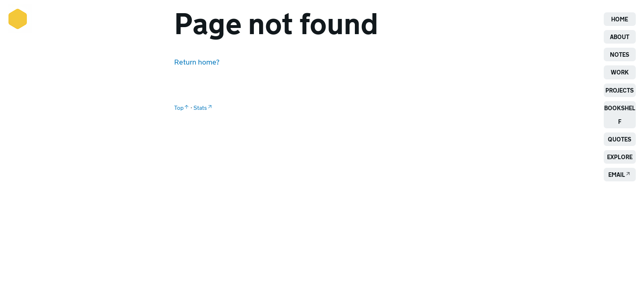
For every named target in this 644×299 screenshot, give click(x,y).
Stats (200, 108)
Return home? (197, 62)
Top (179, 108)
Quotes (620, 139)
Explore (620, 157)
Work (620, 72)
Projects (620, 90)
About (620, 37)
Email (617, 175)
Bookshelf (620, 115)
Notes (620, 54)
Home (620, 19)
